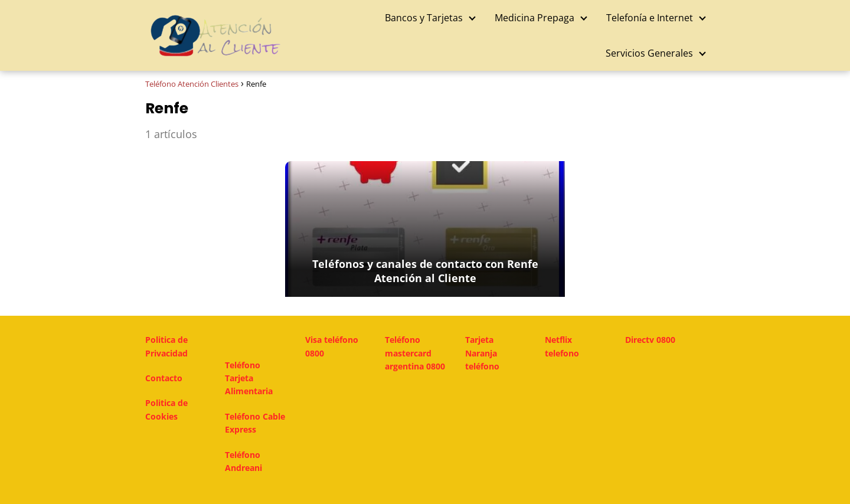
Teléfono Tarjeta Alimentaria (249, 378)
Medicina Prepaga (534, 18)
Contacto (164, 378)
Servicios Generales (649, 53)
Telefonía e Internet (650, 18)
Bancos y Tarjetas (424, 18)
